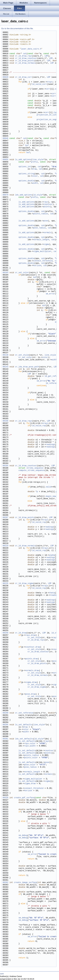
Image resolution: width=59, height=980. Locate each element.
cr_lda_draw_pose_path (27, 367)
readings (50, 445)
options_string (27, 174)
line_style (38, 160)
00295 (6, 725)
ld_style (38, 195)
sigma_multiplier (42, 252)
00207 (6, 518)
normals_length (41, 240)
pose (46, 221)
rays (46, 202)
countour (48, 204)
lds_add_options (24, 195)
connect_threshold (43, 261)
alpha (52, 555)
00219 (6, 546)
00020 (6, 77)
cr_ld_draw (21, 633)
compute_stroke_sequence (32, 471)
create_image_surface (25, 883)
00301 (6, 739)
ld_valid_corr (39, 84)
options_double (27, 181)
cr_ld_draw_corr (24, 77)
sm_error (50, 294)
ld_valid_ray (39, 426)
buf (27, 146)
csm (2, 974)
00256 (6, 633)
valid (49, 487)
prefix (34, 162)
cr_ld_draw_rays (24, 56)
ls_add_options (23, 160)
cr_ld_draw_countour (26, 58)
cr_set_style (22, 355)
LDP (46, 56)
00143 (6, 367)
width (35, 183)
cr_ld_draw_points (25, 61)
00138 (6, 355)
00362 (6, 883)
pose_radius (39, 228)
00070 (6, 195)
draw (34, 169)
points (47, 207)
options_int (25, 167)
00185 (6, 466)
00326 (6, 798)
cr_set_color (22, 273)
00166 (6, 421)
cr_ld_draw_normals (25, 63)
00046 (6, 139)
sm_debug (23, 836)
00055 (6, 160)
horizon (37, 266)
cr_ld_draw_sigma (24, 584)
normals (47, 233)
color (35, 176)
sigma (46, 244)
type (56, 113)
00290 (6, 713)
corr (48, 89)
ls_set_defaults (24, 725)
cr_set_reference (24, 713)
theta (52, 593)
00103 (6, 273)
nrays (50, 82)
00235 (6, 584)
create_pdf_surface (24, 798)
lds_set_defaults (24, 739)
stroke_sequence (35, 468)
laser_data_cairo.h (31, 49)
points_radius (41, 214)
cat (25, 54)
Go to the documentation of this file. (17, 28)
